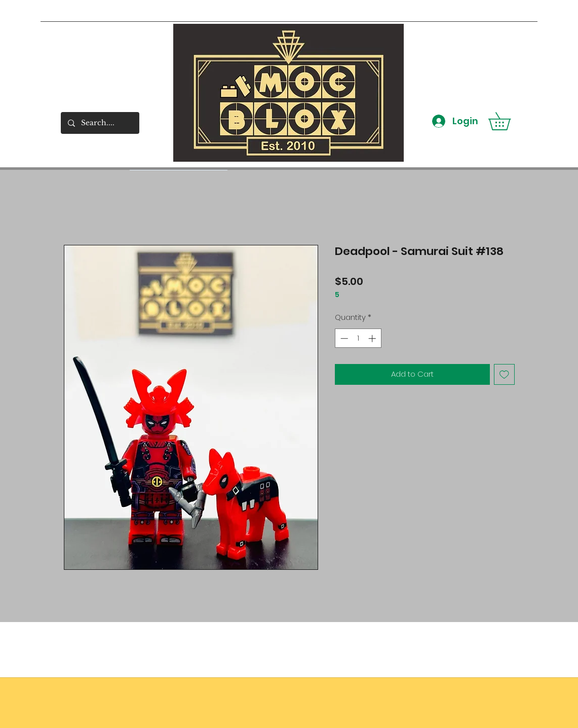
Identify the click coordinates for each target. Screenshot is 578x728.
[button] (508, 121)
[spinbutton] (358, 338)
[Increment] (373, 338)
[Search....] (100, 123)
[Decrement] (343, 338)
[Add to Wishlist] (504, 374)
